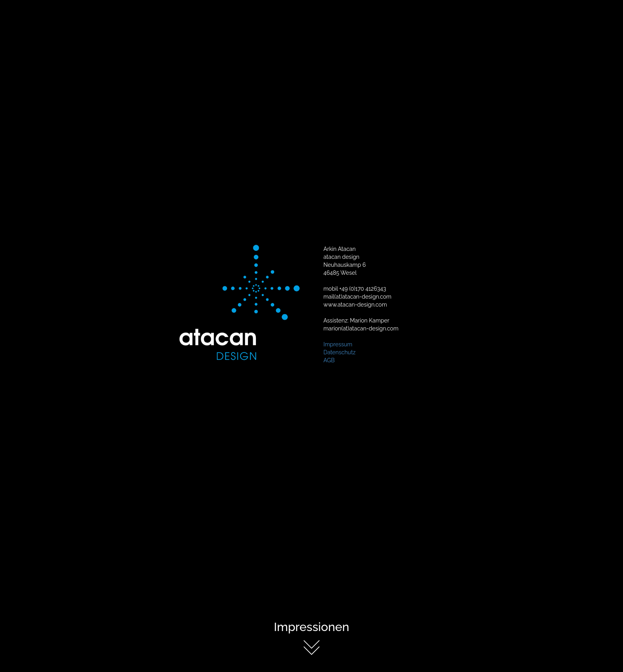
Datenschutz (340, 352)
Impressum (338, 344)
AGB (329, 360)
